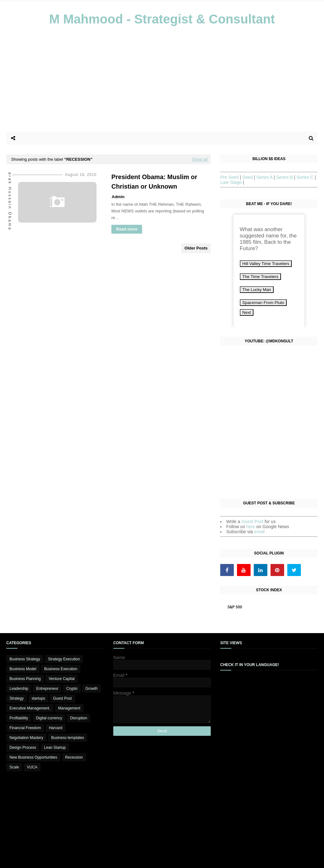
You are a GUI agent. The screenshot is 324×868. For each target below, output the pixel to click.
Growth (92, 689)
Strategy (17, 698)
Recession (74, 757)
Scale (14, 767)
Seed (248, 177)
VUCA (32, 767)
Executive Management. (30, 708)
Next (247, 312)
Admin (118, 197)
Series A (265, 177)
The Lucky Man (257, 290)
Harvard (56, 728)
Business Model (23, 669)
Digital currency (49, 718)
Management (69, 708)
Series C (306, 177)
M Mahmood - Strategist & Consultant (162, 19)
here (251, 527)
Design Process (23, 748)
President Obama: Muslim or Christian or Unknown (154, 182)
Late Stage (232, 182)
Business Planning (25, 679)
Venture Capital (62, 679)
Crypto (72, 689)
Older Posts (196, 248)
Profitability (19, 718)
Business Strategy (25, 659)
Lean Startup (55, 748)
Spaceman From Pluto (263, 303)
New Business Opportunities (33, 757)
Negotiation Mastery (26, 738)
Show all (200, 159)
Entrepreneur (47, 689)
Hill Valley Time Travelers (266, 264)
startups (38, 698)
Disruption (78, 718)
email (259, 532)
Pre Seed (230, 177)
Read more (127, 229)
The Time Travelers (260, 277)
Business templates (68, 738)
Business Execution (61, 669)
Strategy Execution (64, 659)
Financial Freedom (25, 728)
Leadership (19, 689)
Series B (285, 177)
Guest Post (253, 521)
